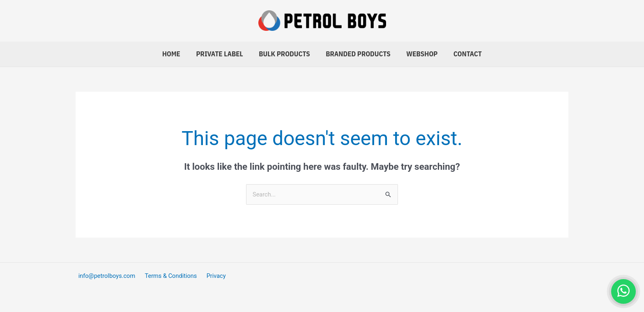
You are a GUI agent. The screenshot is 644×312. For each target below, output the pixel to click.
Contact (463, 54)
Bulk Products (285, 54)
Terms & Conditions (167, 276)
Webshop (419, 54)
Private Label (222, 54)
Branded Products (357, 54)
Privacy (210, 276)
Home (176, 54)
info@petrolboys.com (105, 276)
